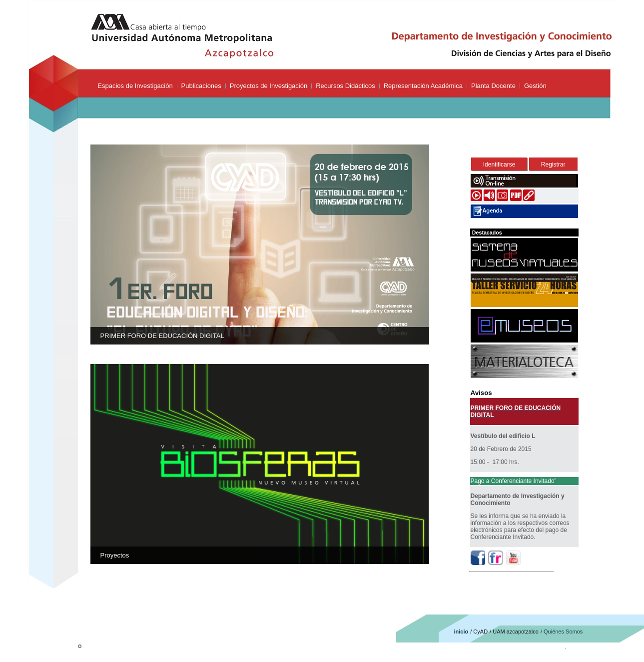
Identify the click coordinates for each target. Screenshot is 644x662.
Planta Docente (493, 86)
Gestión (535, 86)
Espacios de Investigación (135, 86)
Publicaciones (201, 86)
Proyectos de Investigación (269, 86)
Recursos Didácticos (345, 86)
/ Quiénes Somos (562, 631)
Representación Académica (423, 86)
